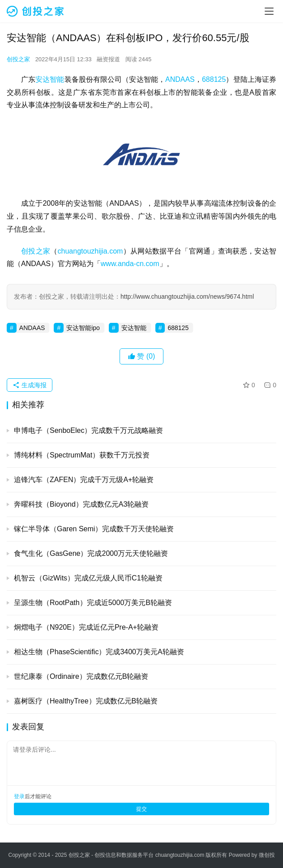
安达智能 (50, 79)
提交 (141, 809)
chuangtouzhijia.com (90, 251)
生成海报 (30, 385)
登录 (19, 796)
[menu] (269, 11)
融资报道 (108, 59)
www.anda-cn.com (130, 264)
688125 (214, 79)
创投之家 (18, 59)
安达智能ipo (83, 328)
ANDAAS (180, 79)
